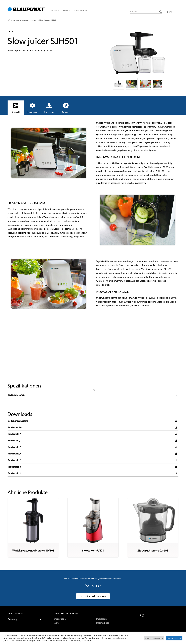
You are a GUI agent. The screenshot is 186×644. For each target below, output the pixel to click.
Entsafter (34, 20)
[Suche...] (146, 12)
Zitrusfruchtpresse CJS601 (153, 550)
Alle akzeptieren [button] (174, 638)
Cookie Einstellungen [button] (154, 638)
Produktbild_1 (15, 434)
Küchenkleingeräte (20, 20)
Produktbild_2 (15, 441)
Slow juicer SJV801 (93, 550)
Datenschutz (103, 623)
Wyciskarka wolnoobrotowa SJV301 (33, 550)
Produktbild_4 (15, 454)
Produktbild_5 (15, 460)
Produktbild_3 (15, 447)
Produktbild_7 (15, 473)
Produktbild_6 (15, 467)
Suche (57, 623)
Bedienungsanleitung (18, 421)
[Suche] (161, 12)
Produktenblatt (15, 428)
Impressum (102, 619)
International (60, 619)
